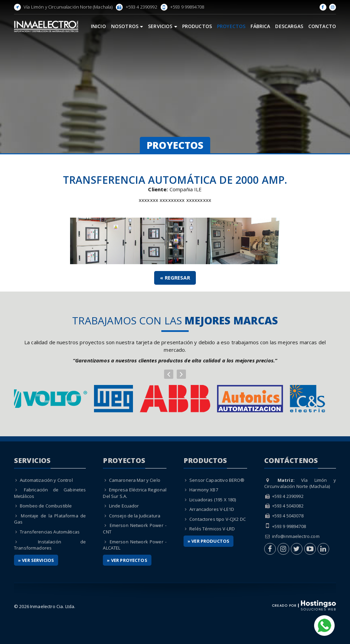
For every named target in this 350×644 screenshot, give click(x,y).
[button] (169, 374)
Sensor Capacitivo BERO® (217, 480)
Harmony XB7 (204, 490)
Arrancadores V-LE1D (212, 509)
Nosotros (127, 26)
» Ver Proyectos (127, 560)
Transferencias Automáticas (50, 532)
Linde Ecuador (124, 506)
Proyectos (231, 26)
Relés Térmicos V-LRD (212, 529)
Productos (197, 26)
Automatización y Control (46, 480)
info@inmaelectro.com (296, 536)
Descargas (289, 26)
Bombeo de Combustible (46, 506)
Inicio (98, 26)
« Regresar (175, 278)
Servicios (163, 26)
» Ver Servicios (36, 560)
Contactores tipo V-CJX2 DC (218, 519)
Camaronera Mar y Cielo (135, 480)
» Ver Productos (208, 541)
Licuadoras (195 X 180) (213, 500)
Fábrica (260, 26)
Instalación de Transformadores (50, 545)
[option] (175, 399)
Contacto (322, 26)
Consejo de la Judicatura (135, 516)
